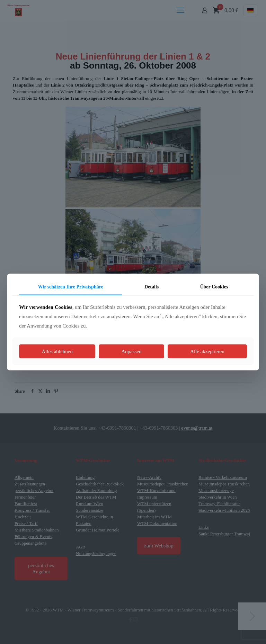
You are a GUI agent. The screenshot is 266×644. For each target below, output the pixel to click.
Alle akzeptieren (207, 351)
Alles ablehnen (57, 351)
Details (152, 287)
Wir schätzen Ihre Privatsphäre (71, 287)
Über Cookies (214, 287)
